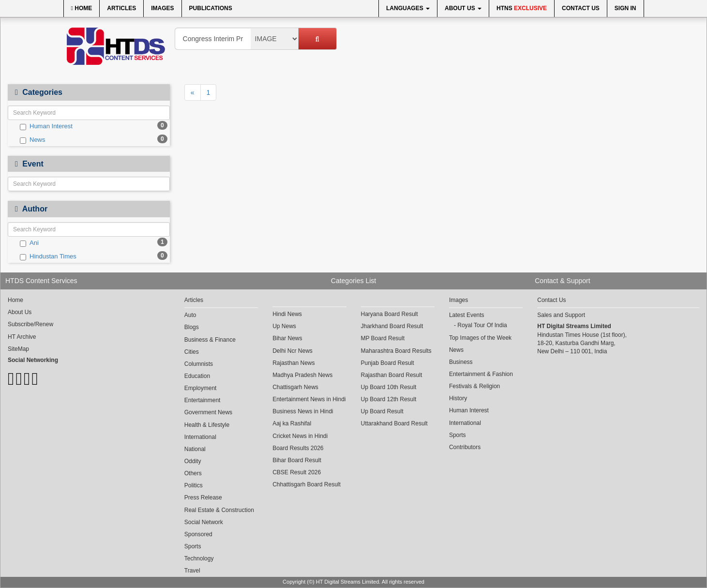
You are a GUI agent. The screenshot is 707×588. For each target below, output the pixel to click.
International (200, 437)
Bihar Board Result (297, 460)
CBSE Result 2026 (297, 472)
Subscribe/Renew (30, 324)
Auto (190, 315)
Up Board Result (382, 411)
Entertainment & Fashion (481, 374)
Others (193, 473)
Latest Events (467, 315)
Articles (121, 8)
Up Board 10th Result (389, 387)
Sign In (625, 8)
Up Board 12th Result (389, 399)
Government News (208, 412)
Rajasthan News (293, 363)
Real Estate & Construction (219, 510)
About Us (463, 8)
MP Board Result (383, 338)
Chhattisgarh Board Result (307, 484)
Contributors (465, 447)
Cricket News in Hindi (300, 436)
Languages (408, 8)
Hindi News (287, 314)
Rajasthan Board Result (392, 375)
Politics (194, 485)
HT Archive (22, 337)
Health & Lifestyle (207, 425)
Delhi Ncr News (293, 351)
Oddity (193, 461)
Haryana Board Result (390, 314)
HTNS (522, 8)
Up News (284, 326)
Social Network (204, 522)
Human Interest (46, 126)
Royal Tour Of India (482, 325)
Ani (29, 243)
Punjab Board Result (388, 363)
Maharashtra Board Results (396, 351)
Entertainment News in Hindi (309, 399)
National (195, 449)
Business (461, 362)
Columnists (199, 364)
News (33, 140)
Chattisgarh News (295, 387)
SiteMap (18, 349)
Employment (201, 388)
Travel (192, 571)
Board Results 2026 (298, 448)
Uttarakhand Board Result (394, 423)
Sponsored (198, 534)
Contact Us (581, 8)
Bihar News (287, 338)
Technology (199, 558)
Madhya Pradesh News (302, 375)
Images (162, 8)
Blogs (192, 327)
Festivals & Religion (474, 386)
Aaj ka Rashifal (292, 423)
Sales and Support (561, 315)
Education (197, 376)
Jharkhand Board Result (392, 326)
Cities (192, 352)
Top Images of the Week (480, 338)
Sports (193, 546)
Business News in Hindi (303, 411)
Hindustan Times (48, 256)
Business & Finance (210, 340)
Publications (211, 8)
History (458, 398)
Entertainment (203, 400)
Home (82, 8)
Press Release (203, 498)
